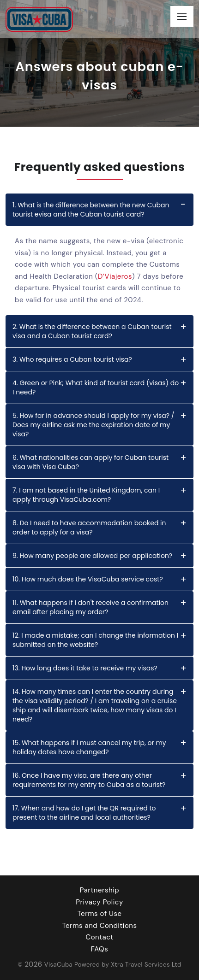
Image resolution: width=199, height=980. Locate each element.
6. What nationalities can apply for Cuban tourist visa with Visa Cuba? (90, 462)
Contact (99, 937)
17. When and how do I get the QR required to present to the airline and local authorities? (84, 813)
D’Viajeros (115, 276)
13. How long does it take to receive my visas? (85, 668)
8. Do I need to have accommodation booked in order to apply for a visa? (89, 528)
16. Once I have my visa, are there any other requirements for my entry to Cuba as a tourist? (89, 780)
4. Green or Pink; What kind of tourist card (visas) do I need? (96, 387)
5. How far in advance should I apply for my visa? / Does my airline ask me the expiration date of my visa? (93, 425)
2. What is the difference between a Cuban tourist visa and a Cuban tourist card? (92, 331)
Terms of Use (100, 914)
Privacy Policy (99, 902)
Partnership (99, 890)
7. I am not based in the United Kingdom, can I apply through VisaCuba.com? (86, 495)
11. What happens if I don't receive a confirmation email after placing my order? (90, 607)
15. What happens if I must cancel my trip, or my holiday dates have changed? (89, 747)
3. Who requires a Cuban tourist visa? (72, 359)
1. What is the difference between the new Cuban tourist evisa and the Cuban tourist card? (91, 210)
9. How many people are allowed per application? (92, 556)
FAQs (99, 949)
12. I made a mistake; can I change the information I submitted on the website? (95, 640)
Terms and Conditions (100, 926)
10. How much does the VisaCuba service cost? (88, 579)
